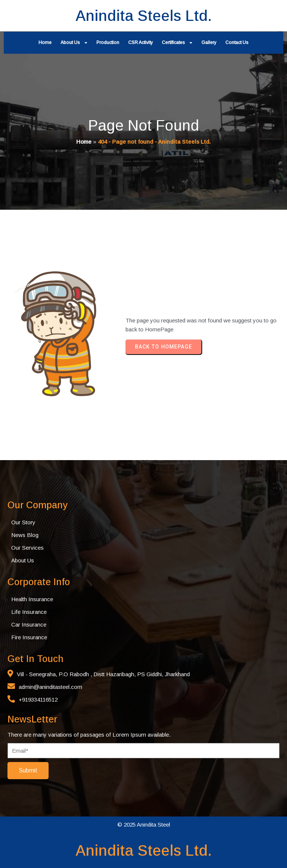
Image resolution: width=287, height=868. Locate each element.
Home (84, 142)
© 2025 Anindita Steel (144, 825)
